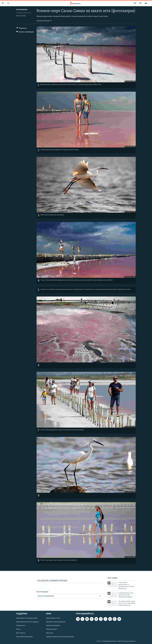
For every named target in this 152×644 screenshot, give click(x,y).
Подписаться (21, 626)
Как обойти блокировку (24, 637)
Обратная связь (51, 629)
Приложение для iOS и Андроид (27, 622)
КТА (140, 3)
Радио (18, 629)
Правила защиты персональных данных (60, 637)
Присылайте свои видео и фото (27, 618)
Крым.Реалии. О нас (53, 618)
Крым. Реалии (21, 16)
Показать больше (44, 21)
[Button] (22, 28)
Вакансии (50, 633)
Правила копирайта (53, 626)
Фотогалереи (22, 10)
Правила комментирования (56, 622)
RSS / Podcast (21, 633)
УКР (135, 3)
